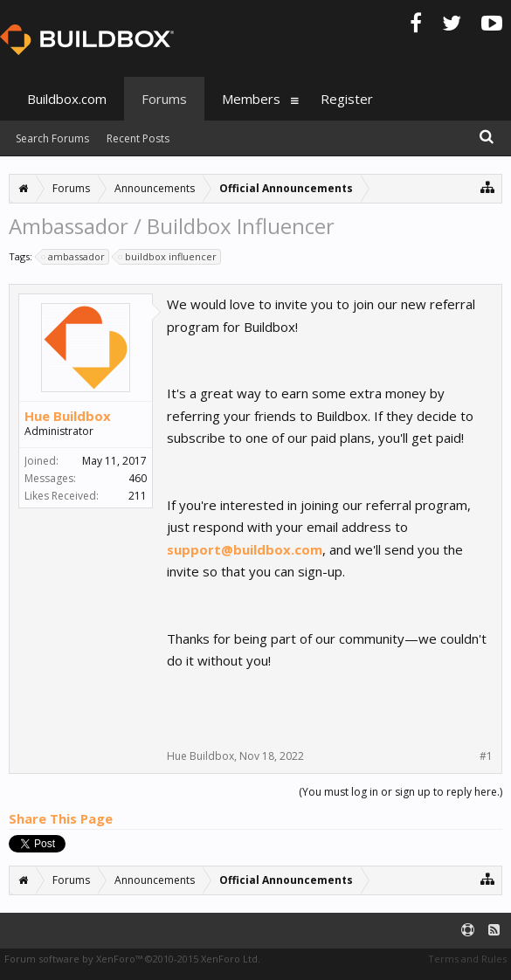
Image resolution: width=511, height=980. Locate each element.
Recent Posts (138, 138)
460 (138, 478)
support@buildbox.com (245, 549)
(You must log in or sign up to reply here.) (401, 792)
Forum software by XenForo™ (132, 959)
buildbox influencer (168, 257)
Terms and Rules (467, 959)
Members (251, 99)
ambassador (74, 257)
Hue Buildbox (68, 416)
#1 (486, 756)
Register (347, 99)
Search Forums (52, 138)
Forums (164, 99)
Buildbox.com (67, 99)
